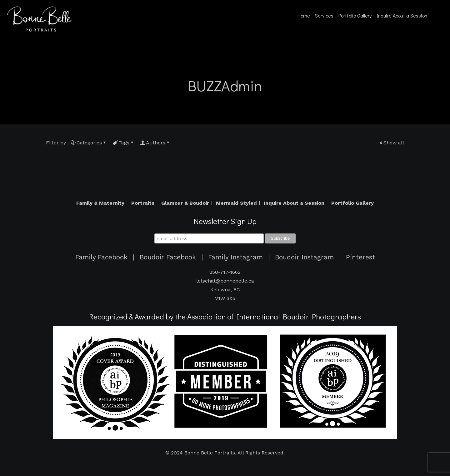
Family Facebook (101, 257)
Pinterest (360, 257)
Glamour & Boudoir (185, 203)
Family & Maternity (100, 203)
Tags (123, 143)
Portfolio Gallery (352, 203)
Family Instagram (235, 257)
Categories (89, 143)
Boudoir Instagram (304, 257)
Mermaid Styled (236, 203)
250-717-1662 (225, 272)
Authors (155, 143)
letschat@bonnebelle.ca (225, 281)
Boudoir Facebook (168, 257)
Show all (391, 143)
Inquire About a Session (294, 203)
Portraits (143, 203)
